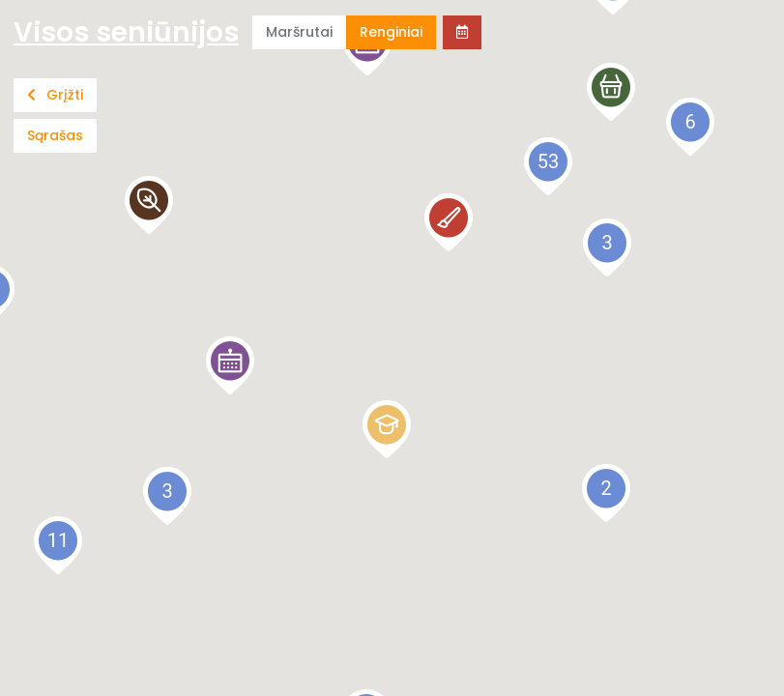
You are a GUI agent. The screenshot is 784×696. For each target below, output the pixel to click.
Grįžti (55, 95)
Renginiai (391, 32)
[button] (230, 365)
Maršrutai (299, 32)
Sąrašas (55, 135)
